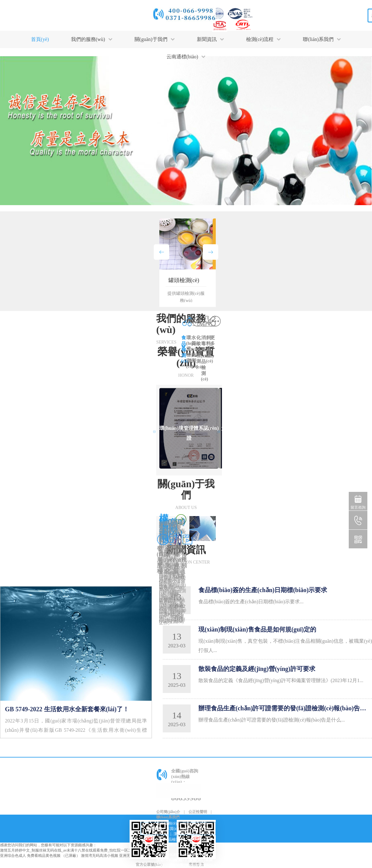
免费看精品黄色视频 (44, 856)
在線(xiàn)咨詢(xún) (181, 790)
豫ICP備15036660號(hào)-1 (193, 865)
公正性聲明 (198, 812)
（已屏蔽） (71, 856)
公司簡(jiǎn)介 (168, 812)
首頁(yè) (40, 39)
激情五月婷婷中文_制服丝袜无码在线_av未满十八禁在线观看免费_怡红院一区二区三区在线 (75, 850)
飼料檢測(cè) (201, 839)
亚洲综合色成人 (13, 856)
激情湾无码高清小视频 (100, 856)
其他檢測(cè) (168, 845)
